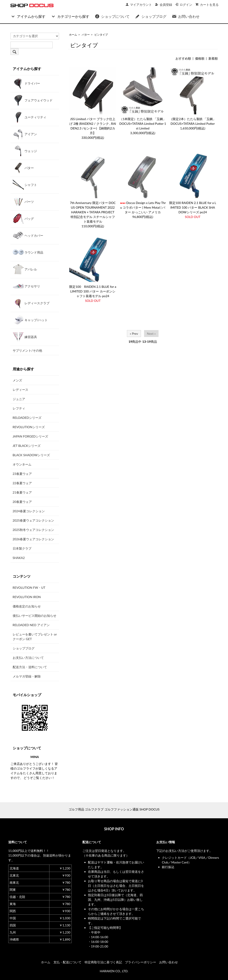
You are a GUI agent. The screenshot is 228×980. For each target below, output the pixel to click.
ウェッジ (25, 151)
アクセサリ (26, 286)
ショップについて (112, 16)
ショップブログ (151, 16)
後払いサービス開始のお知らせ (35, 616)
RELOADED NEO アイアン (31, 625)
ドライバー (26, 83)
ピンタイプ (101, 35)
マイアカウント (139, 5)
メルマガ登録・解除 (27, 676)
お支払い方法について (28, 658)
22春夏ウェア (22, 483)
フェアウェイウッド (33, 100)
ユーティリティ (30, 117)
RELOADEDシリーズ (27, 418)
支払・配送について (67, 962)
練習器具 (25, 337)
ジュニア (19, 399)
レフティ (19, 408)
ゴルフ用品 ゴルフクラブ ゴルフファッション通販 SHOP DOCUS (114, 809)
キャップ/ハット (30, 320)
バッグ (23, 218)
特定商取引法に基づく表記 (103, 962)
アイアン (25, 134)
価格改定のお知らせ (27, 606)
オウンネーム (22, 464)
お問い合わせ (186, 16)
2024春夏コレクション (29, 511)
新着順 (213, 58)
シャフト (25, 185)
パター (86, 35)
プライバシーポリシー (140, 962)
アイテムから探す (28, 16)
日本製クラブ (22, 548)
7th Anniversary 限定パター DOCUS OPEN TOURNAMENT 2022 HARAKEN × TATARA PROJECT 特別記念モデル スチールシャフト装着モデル (93, 212)
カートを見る (207, 5)
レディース (20, 390)
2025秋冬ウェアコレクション (33, 530)
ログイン (184, 5)
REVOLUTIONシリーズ (29, 427)
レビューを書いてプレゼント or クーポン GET (35, 637)
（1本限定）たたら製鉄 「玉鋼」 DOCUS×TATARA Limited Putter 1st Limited (143, 124)
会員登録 (164, 5)
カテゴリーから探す (70, 16)
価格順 (200, 58)
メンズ (17, 380)
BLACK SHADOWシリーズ (31, 455)
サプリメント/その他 (27, 350)
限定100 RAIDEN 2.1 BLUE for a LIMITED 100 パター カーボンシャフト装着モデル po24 (93, 291)
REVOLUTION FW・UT (29, 588)
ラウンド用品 (28, 252)
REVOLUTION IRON (27, 597)
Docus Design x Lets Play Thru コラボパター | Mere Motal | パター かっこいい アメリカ (143, 207)
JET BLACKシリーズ (27, 446)
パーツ (23, 202)
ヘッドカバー (28, 235)
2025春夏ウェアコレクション (33, 520)
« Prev (134, 334)
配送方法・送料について (30, 667)
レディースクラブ (31, 303)
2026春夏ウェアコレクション (33, 539)
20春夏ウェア (22, 502)
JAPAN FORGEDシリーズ (30, 436)
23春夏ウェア (22, 474)
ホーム (73, 35)
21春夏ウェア (22, 492)
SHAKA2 (19, 558)
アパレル (25, 269)
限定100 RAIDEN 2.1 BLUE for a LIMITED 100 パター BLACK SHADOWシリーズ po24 (193, 207)
